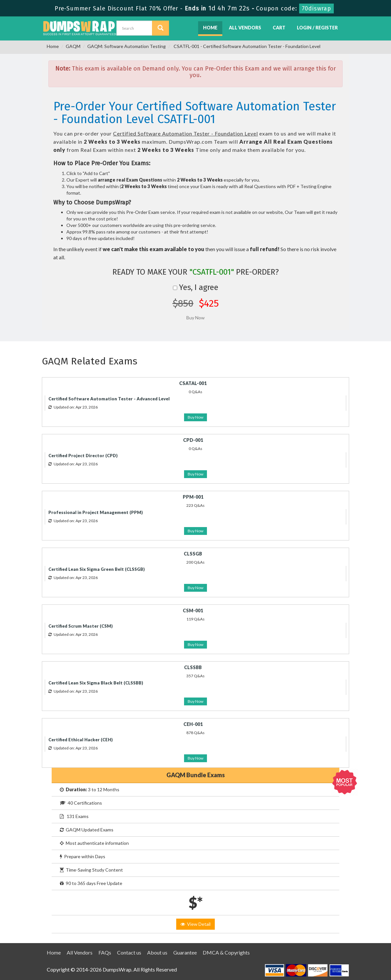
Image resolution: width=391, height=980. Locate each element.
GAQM (73, 46)
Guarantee (185, 952)
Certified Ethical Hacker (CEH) (81, 740)
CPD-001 (193, 440)
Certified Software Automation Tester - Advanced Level (109, 399)
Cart (279, 28)
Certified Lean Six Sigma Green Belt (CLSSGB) (97, 569)
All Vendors (245, 28)
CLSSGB (193, 554)
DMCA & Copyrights (226, 952)
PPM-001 (193, 497)
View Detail (195, 924)
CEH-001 (193, 724)
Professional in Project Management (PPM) (96, 512)
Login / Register (317, 28)
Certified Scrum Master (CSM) (81, 626)
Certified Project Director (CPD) (83, 456)
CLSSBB (193, 667)
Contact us (129, 952)
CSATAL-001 (193, 383)
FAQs (105, 952)
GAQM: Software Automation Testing (127, 46)
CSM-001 (193, 610)
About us (157, 952)
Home (210, 28)
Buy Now (195, 417)
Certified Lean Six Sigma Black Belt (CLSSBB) (96, 683)
